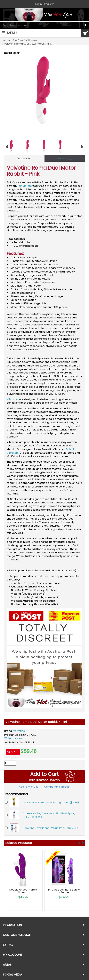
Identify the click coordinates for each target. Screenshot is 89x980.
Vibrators (13, 399)
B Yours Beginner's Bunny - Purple (64, 891)
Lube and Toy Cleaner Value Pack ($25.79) (50, 828)
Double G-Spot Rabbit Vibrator (23, 891)
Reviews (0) (65, 158)
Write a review (13, 738)
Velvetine (19, 731)
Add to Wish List (28, 787)
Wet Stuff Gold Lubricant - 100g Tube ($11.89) (51, 802)
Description (24, 158)
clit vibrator (26, 186)
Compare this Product (57, 787)
